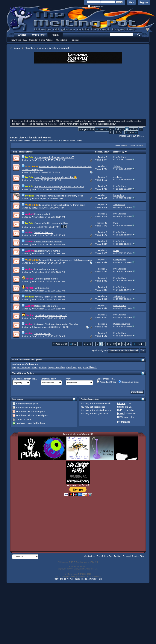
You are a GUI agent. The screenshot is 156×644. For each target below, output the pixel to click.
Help (131, 2)
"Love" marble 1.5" (44, 232)
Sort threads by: (49, 379)
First (99, 130)
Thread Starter (26, 152)
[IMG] (120, 410)
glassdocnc (71, 367)
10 (141, 129)
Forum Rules (124, 422)
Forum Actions (46, 40)
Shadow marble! (42, 333)
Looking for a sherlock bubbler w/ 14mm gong (62, 205)
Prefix (68, 379)
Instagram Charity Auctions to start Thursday (56, 324)
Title (15, 152)
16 (116, 132)
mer (14, 367)
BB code (121, 403)
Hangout (75, 40)
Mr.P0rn (43, 367)
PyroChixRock (38, 160)
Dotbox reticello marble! (46, 306)
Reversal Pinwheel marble (47, 251)
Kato (80, 367)
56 (120, 132)
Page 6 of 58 (88, 129)
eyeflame (36, 180)
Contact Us (90, 556)
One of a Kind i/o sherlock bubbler (51, 223)
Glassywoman (38, 263)
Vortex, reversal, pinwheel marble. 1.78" (54, 157)
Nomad (35, 227)
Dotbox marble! (42, 288)
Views (107, 152)
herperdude (37, 199)
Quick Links (62, 40)
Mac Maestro (24, 367)
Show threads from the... (25, 379)
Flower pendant (42, 214)
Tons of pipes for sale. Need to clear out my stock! (59, 196)
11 (111, 132)
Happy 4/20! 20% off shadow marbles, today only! (59, 186)
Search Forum (136, 146)
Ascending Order (106, 382)
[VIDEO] (121, 414)
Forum (55, 35)
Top (143, 351)
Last (134, 132)
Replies (99, 152)
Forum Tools (120, 146)
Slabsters (36, 172)
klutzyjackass (38, 208)
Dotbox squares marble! (47, 279)
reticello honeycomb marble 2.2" (51, 315)
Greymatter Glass (56, 367)
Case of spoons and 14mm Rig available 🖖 (56, 177)
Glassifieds (30, 48)
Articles (22, 35)
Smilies (121, 407)
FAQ (25, 40)
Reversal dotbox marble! (46, 269)
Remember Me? (96, 7)
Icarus (35, 367)
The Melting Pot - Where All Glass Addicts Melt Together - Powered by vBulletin (81, 19)
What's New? (39, 35)
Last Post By (120, 152)
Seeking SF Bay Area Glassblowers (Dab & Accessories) (66, 260)
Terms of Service (131, 556)
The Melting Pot (104, 556)
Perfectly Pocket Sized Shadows (50, 297)
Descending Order (129, 382)
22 (106, 223)
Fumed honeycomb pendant (48, 242)
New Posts (16, 40)
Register (144, 2)
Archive (118, 556)
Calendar (33, 40)
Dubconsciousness (40, 327)
